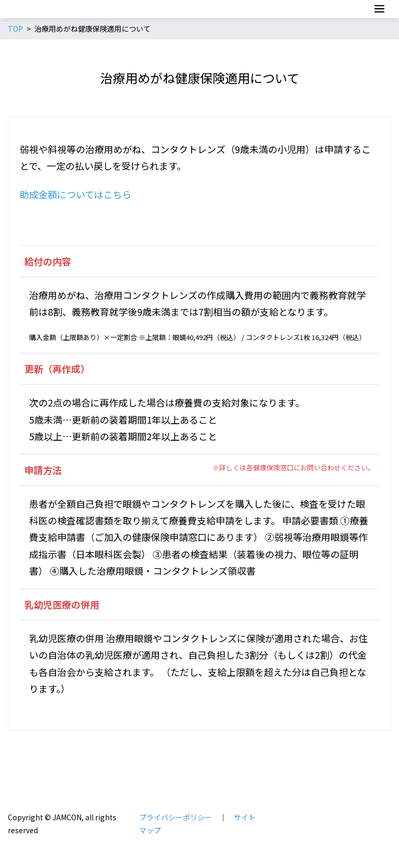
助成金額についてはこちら (76, 194)
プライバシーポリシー (176, 817)
